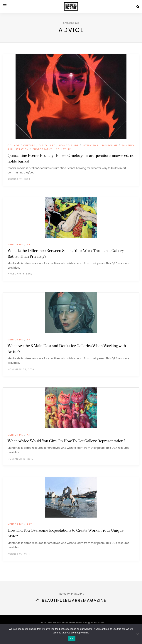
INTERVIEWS (90, 145)
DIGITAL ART (47, 145)
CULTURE (29, 145)
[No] (137, 634)
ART (29, 244)
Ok (72, 639)
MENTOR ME (110, 145)
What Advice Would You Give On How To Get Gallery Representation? (66, 441)
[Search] (138, 7)
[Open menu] (5, 6)
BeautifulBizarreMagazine (74, 600)
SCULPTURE (64, 149)
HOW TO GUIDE (69, 145)
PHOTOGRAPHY (42, 149)
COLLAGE (13, 145)
